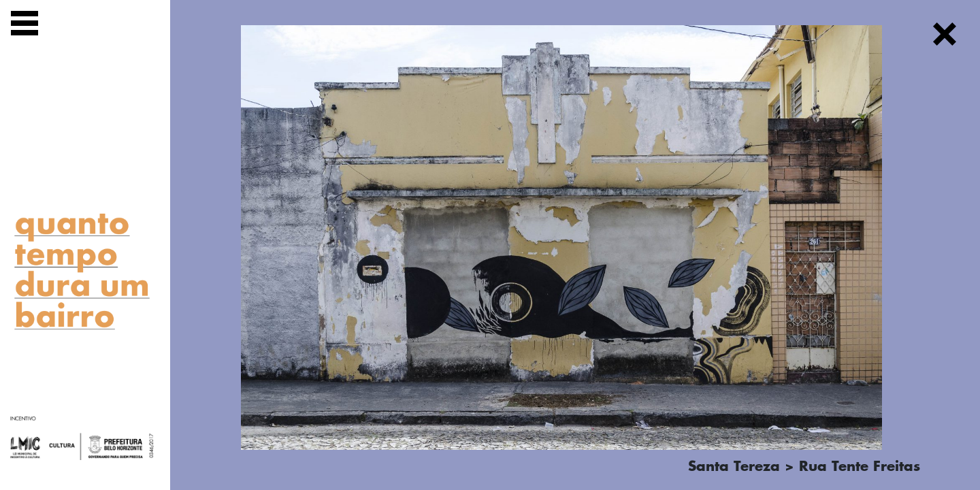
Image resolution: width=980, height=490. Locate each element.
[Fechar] (945, 36)
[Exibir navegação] (24, 26)
